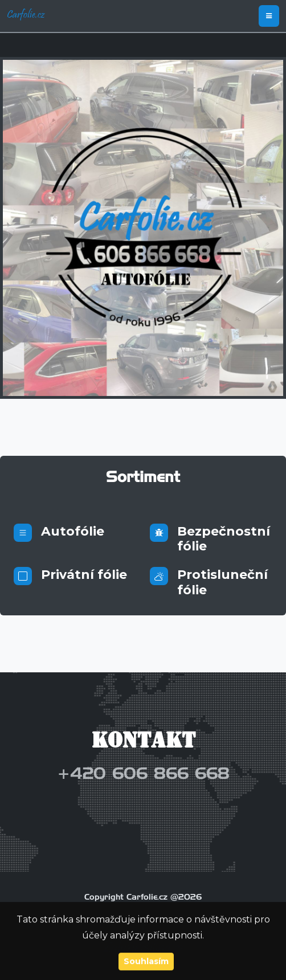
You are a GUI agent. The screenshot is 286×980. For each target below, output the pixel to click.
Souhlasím (146, 962)
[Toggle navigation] (269, 16)
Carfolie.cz (26, 16)
